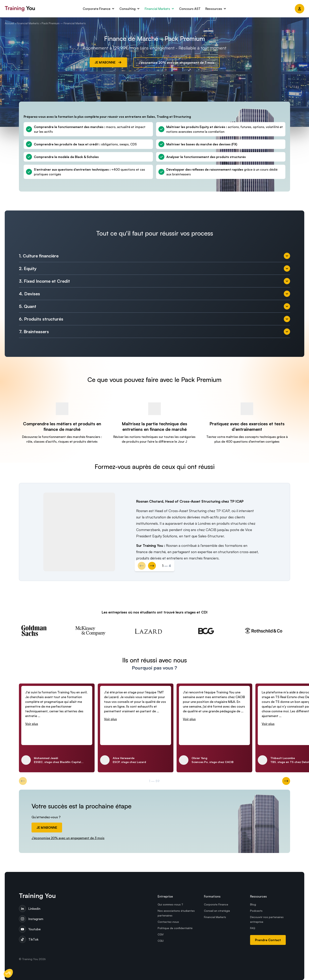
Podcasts (256, 911)
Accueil (9, 23)
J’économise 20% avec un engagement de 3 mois (176, 63)
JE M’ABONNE (47, 828)
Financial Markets (28, 23)
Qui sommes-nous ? (170, 904)
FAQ (253, 928)
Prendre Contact (268, 940)
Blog (253, 904)
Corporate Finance (216, 904)
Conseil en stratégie (217, 911)
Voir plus (32, 724)
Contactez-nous (168, 922)
